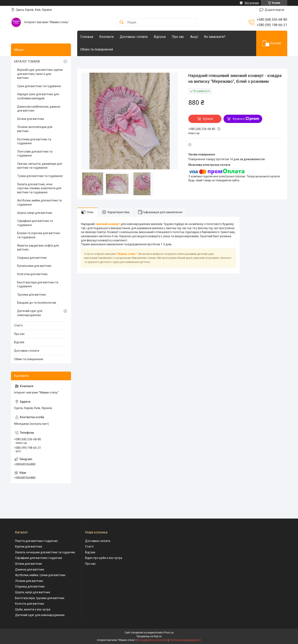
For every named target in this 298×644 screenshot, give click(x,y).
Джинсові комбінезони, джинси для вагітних (39, 109)
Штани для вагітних (31, 119)
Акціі (194, 37)
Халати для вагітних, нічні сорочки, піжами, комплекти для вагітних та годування (39, 188)
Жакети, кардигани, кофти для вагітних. (38, 248)
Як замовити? (215, 37)
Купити (208, 119)
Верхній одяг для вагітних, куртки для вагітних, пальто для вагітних (40, 74)
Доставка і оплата (134, 37)
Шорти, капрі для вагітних (35, 213)
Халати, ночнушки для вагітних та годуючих (45, 552)
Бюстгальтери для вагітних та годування (38, 284)
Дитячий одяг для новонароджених (30, 313)
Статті (18, 325)
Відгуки (160, 37)
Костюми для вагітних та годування (34, 141)
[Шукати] (121, 22)
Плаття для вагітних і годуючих (36, 541)
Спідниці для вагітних (32, 258)
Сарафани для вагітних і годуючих (39, 558)
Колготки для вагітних (32, 274)
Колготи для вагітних (30, 604)
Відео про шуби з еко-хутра (104, 558)
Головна (87, 37)
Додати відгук (275, 10)
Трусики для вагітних (32, 295)
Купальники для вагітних (34, 266)
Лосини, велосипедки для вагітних (35, 129)
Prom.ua (169, 633)
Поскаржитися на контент (152, 640)
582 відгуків (252, 3)
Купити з (246, 119)
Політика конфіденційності (185, 640)
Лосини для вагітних (29, 581)
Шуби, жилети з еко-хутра (33, 609)
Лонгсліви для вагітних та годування (35, 154)
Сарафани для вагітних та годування (35, 223)
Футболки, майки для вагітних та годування (39, 202)
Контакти (106, 37)
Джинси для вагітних (30, 569)
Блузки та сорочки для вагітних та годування (39, 235)
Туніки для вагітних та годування (40, 176)
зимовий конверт (108, 224)
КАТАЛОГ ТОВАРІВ (27, 61)
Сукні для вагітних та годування (39, 86)
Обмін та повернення (97, 49)
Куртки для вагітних (29, 546)
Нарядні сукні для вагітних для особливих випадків (38, 96)
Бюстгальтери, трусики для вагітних (40, 598)
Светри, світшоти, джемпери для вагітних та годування (40, 166)
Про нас (178, 37)
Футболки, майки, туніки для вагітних (40, 575)
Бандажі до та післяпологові (37, 303)
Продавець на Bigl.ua (149, 636)
